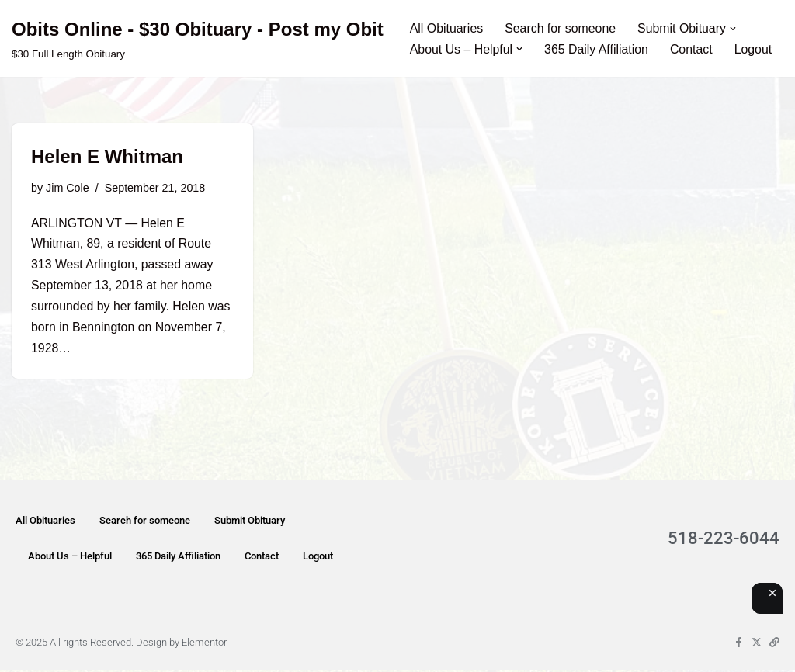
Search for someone (561, 28)
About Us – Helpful (70, 558)
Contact (693, 49)
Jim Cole (68, 188)
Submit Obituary (250, 522)
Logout (755, 49)
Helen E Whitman (107, 156)
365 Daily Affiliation (597, 49)
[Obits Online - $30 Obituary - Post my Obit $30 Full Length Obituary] (198, 38)
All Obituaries (447, 28)
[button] (735, 28)
